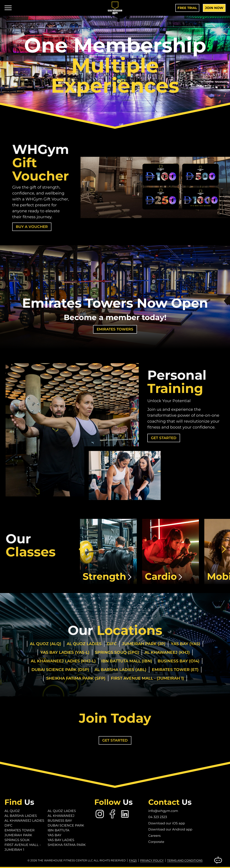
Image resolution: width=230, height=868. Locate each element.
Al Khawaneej (61, 816)
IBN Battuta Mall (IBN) (127, 661)
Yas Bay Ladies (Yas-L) (65, 652)
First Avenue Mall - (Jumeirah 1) (147, 678)
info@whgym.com (163, 811)
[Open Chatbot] (218, 860)
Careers (154, 836)
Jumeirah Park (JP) (144, 644)
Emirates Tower (19, 830)
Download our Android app (170, 829)
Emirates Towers (115, 329)
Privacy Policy (152, 860)
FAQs (133, 860)
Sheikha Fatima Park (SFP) (76, 678)
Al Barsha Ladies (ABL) (120, 670)
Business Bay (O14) (179, 661)
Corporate (156, 842)
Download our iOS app (167, 823)
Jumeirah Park (18, 835)
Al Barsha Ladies (21, 816)
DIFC (112, 644)
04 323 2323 (158, 817)
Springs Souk (17, 840)
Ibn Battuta (58, 830)
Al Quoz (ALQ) (46, 644)
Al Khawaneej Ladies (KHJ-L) (63, 661)
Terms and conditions (185, 860)
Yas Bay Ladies (61, 840)
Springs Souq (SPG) (117, 652)
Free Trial (187, 8)
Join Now (214, 8)
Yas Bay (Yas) (186, 644)
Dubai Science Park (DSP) (60, 670)
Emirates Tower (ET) (175, 670)
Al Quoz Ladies (84, 644)
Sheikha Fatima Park (67, 845)
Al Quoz (12, 811)
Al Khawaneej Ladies (24, 821)
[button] (81, 549)
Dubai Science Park (66, 825)
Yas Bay (54, 835)
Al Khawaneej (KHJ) (167, 652)
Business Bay (60, 821)
